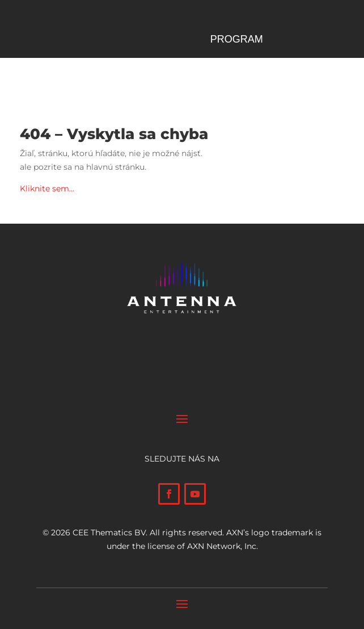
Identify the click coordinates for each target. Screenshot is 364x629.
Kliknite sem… (47, 188)
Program (237, 40)
